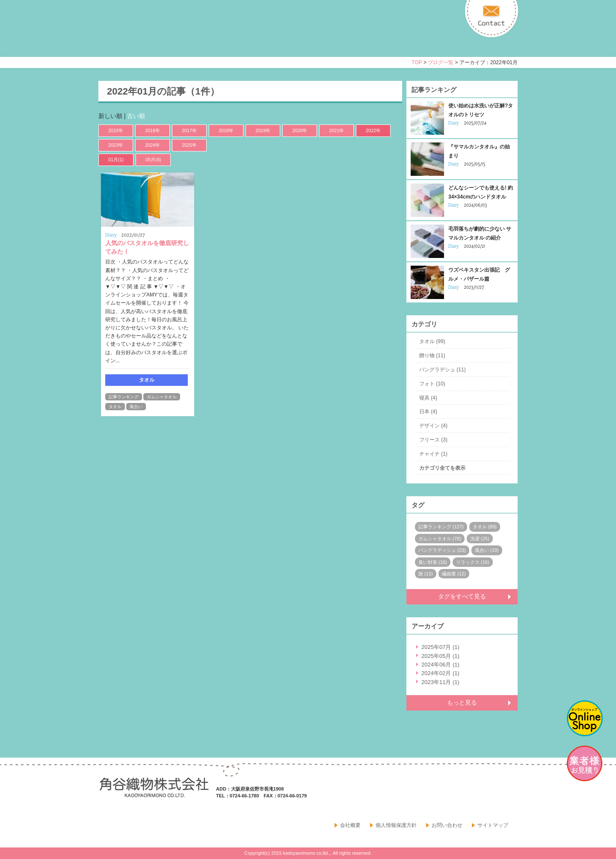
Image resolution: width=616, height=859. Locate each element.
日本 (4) (428, 412)
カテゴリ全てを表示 (442, 468)
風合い (136, 407)
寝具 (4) (428, 398)
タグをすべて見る (462, 596)
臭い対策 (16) (433, 562)
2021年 (336, 130)
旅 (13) (426, 574)
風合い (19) (487, 550)
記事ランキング (124, 397)
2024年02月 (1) (440, 673)
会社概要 (350, 825)
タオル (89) (485, 527)
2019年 (263, 130)
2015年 (116, 130)
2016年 (153, 130)
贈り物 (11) (432, 355)
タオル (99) (432, 341)
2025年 (189, 145)
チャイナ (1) (433, 454)
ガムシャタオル (162, 397)
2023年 (116, 145)
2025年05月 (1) (440, 656)
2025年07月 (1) (440, 647)
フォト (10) (432, 384)
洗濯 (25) (480, 539)
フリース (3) (433, 440)
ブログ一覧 (441, 62)
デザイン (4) (433, 426)
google (508, 794)
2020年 (300, 130)
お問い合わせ (447, 825)
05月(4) (153, 160)
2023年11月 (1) (440, 682)
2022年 (373, 130)
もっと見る (462, 702)
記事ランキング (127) (441, 527)
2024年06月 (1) (440, 665)
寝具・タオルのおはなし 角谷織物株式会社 (174, 36)
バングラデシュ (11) (443, 370)
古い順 (136, 116)
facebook (489, 794)
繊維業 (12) (454, 574)
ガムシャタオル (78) (440, 539)
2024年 (153, 145)
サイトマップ (493, 825)
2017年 (189, 130)
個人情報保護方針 (396, 825)
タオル (115, 407)
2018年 (226, 130)
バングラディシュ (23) (442, 550)
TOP (417, 62)
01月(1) (116, 160)
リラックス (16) (473, 562)
